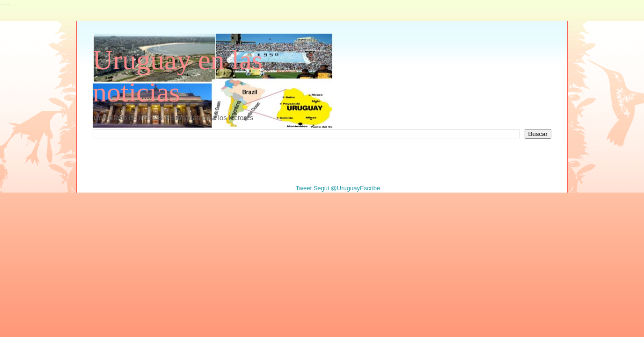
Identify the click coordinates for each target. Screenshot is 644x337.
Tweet (304, 188)
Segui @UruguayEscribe (347, 188)
